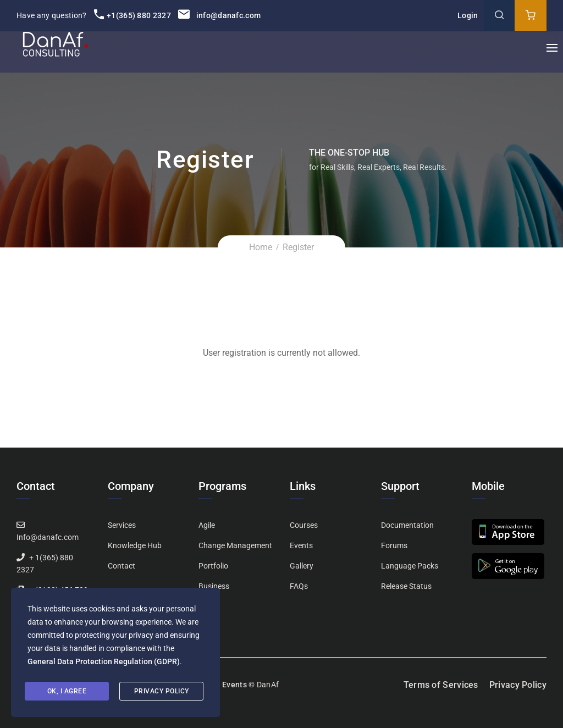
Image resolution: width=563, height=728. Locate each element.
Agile (207, 525)
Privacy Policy (518, 685)
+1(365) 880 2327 (133, 15)
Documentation (407, 525)
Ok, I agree (67, 691)
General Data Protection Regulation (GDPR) (104, 661)
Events (301, 545)
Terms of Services (441, 685)
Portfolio (213, 566)
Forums (394, 545)
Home (261, 247)
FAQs (299, 586)
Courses (304, 525)
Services (122, 525)
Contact (122, 566)
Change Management (235, 545)
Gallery (302, 566)
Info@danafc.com (48, 537)
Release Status (406, 586)
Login (468, 15)
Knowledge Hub (135, 545)
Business (214, 586)
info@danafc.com (219, 15)
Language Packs (410, 566)
